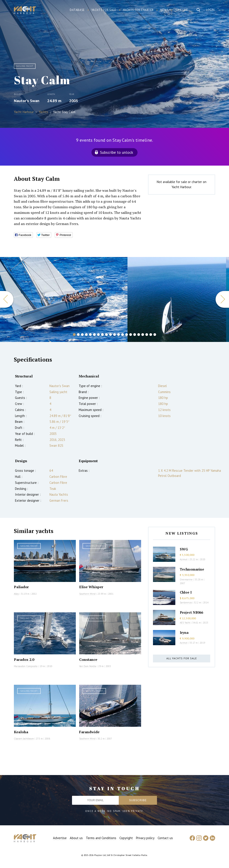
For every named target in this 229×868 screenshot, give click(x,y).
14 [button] (127, 335)
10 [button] (110, 335)
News (164, 10)
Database (77, 10)
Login (210, 10)
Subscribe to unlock (117, 152)
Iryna (184, 632)
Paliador (21, 587)
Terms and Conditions (101, 838)
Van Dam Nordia (88, 666)
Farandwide (89, 732)
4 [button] (86, 335)
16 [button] (135, 335)
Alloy (16, 594)
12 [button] (119, 335)
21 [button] (155, 335)
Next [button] (222, 299)
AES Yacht (185, 623)
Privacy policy (145, 838)
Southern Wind (87, 594)
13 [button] (123, 335)
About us (76, 838)
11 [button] (114, 335)
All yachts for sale (182, 658)
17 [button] (139, 335)
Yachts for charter (138, 10)
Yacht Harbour (25, 11)
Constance (88, 659)
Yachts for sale (104, 10)
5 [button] (90, 335)
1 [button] (74, 335)
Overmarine (187, 579)
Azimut (184, 559)
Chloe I (186, 592)
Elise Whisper (91, 587)
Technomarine (192, 569)
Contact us (165, 838)
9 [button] (106, 335)
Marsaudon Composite (26, 666)
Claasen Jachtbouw (24, 739)
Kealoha (21, 732)
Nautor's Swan (27, 101)
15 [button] (131, 335)
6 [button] (94, 335)
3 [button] (82, 335)
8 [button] (102, 335)
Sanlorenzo (186, 603)
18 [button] (143, 335)
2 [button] (78, 335)
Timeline (182, 10)
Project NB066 (191, 612)
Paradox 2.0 (24, 659)
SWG (184, 549)
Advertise (60, 838)
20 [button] (151, 335)
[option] (177, 299)
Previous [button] (7, 299)
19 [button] (147, 335)
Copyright (126, 838)
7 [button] (98, 335)
